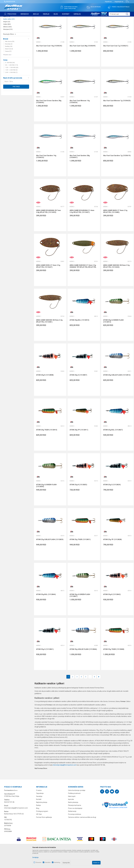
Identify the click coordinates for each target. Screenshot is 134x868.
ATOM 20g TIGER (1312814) (47, 446)
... (90, 693)
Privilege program (42, 828)
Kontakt (39, 816)
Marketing (57, 862)
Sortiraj (90, 23)
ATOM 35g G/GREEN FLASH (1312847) (80, 612)
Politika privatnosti (74, 810)
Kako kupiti (72, 813)
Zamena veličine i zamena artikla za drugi (82, 834)
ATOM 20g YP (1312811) (79, 446)
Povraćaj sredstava (75, 831)
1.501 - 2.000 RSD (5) (11, 87)
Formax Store (8, 18)
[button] (119, 14)
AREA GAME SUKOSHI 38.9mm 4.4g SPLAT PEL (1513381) (49, 338)
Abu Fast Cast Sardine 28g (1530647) (80, 173)
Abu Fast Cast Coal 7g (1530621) (116, 62)
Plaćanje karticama (75, 822)
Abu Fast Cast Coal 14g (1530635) (49, 62)
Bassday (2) (9, 60)
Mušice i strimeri (9, 31)
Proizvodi (16, 18)
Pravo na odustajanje (75, 825)
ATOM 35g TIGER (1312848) (114, 666)
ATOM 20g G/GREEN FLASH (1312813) (113, 338)
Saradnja (39, 813)
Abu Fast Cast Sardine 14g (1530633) (46, 173)
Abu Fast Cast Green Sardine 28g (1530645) (49, 118)
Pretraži (16, 103)
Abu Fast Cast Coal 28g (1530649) (83, 62)
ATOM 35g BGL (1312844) (46, 611)
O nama (39, 807)
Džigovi (7, 38)
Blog (38, 825)
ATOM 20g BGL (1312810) (79, 337)
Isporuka (71, 816)
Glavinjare (8, 46)
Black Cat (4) (9, 65)
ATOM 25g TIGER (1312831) (80, 556)
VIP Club (39, 831)
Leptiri (7, 33)
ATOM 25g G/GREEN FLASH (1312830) (46, 502)
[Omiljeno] (127, 2)
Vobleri (7, 41)
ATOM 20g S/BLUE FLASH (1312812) (117, 391)
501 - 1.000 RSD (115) (12, 82)
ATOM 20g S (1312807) (78, 391)
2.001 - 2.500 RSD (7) (11, 89)
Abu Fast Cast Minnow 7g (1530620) (117, 117)
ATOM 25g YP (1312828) (112, 556)
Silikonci (7, 43)
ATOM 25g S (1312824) (112, 501)
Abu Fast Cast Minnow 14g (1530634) (80, 118)
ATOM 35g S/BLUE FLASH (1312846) (83, 666)
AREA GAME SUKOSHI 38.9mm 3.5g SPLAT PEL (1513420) (116, 283)
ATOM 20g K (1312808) (45, 391)
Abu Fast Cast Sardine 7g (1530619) (117, 172)
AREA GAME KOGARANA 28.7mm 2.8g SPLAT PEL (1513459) (48, 228)
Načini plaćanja (73, 819)
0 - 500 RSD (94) (10, 79)
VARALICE (24, 18)
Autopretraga (81, 23)
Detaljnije (35, 857)
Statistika (48, 862)
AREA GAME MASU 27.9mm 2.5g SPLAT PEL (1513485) (115, 228)
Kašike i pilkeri (9, 36)
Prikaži (110, 23)
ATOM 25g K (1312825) (78, 501)
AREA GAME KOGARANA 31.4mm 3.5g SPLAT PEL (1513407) (82, 228)
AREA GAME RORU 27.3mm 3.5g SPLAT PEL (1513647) (48, 283)
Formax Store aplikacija (44, 834)
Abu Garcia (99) (10, 58)
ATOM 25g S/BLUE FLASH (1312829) (50, 556)
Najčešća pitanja (42, 819)
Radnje (38, 822)
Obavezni (38, 862)
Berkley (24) (9, 63)
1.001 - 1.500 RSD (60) (12, 84)
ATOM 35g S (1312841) (45, 666)
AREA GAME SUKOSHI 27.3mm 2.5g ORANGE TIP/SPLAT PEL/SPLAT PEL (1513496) (83, 284)
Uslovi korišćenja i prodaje (77, 807)
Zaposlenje (40, 810)
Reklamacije (72, 828)
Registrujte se (119, 2)
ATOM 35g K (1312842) (112, 611)
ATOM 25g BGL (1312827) (113, 446)
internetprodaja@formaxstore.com (65, 781)
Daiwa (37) (8, 68)
